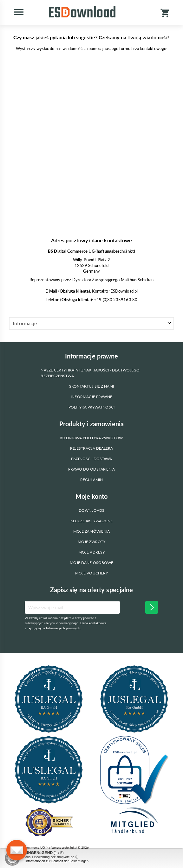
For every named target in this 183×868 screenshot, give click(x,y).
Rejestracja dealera (92, 448)
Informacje (25, 323)
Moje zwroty (92, 542)
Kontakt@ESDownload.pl (115, 291)
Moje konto (92, 496)
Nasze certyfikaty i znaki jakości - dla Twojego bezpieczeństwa (90, 373)
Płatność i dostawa (91, 459)
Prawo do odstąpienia (92, 469)
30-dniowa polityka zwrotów (91, 438)
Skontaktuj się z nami (92, 386)
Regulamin (91, 480)
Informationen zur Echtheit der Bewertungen (57, 861)
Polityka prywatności (91, 407)
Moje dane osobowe (91, 563)
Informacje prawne (91, 397)
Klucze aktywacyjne (91, 521)
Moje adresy (91, 552)
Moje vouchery (91, 573)
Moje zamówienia (91, 531)
